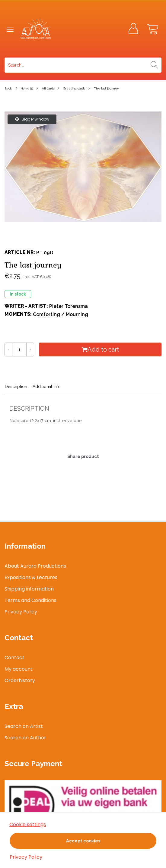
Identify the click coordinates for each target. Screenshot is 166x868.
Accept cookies (83, 841)
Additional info (47, 387)
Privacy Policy (26, 857)
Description (16, 387)
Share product (83, 456)
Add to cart (100, 349)
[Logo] (55, 29)
